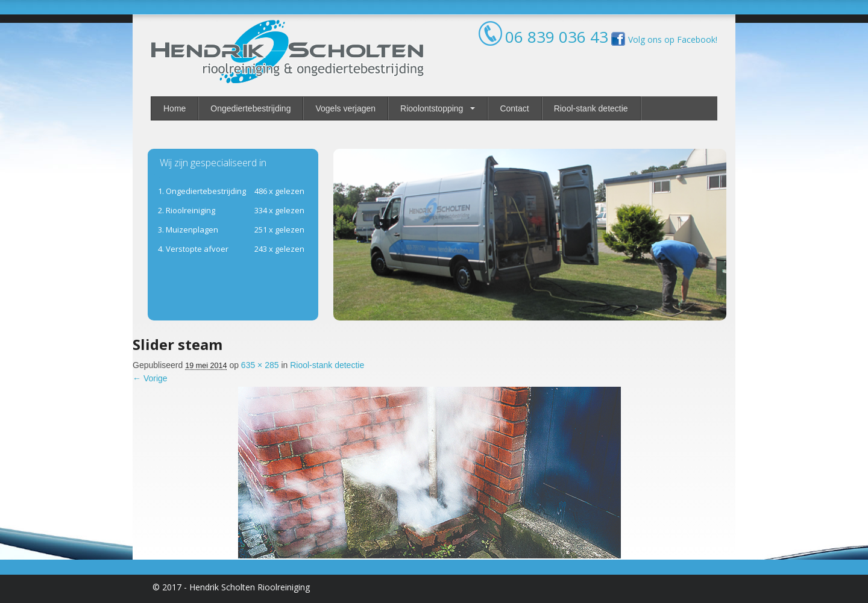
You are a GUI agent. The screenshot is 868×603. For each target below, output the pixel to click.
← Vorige (150, 378)
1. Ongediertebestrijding (202, 191)
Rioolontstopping (432, 108)
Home (175, 108)
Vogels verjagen (345, 108)
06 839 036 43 (557, 37)
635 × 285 (260, 365)
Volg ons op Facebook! (663, 39)
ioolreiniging (187, 210)
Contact (514, 108)
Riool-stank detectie (591, 108)
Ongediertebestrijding (250, 108)
